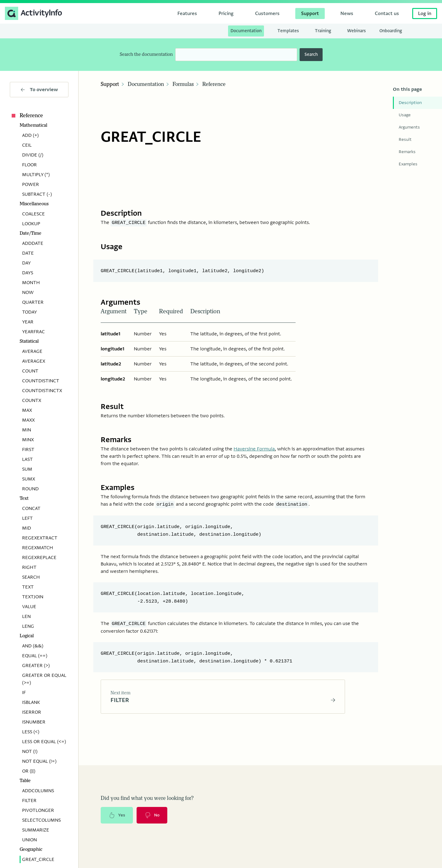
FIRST (28, 449)
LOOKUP (31, 224)
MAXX (28, 420)
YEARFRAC (33, 332)
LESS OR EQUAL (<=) (44, 742)
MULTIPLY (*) (36, 175)
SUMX (29, 479)
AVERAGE (32, 351)
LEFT (27, 518)
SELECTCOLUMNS (41, 820)
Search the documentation (146, 54)
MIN (27, 430)
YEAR (28, 322)
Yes (117, 811)
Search (311, 54)
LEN (26, 616)
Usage (405, 115)
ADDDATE (33, 243)
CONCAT (31, 508)
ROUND (30, 489)
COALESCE (33, 214)
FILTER (29, 800)
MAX (27, 410)
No (153, 811)
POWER (31, 184)
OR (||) (29, 771)
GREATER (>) (36, 665)
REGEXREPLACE (39, 557)
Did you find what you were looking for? (147, 794)
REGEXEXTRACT (40, 538)
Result (405, 139)
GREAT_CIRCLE (38, 859)
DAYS (28, 273)
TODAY (29, 312)
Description (410, 103)
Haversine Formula (254, 445)
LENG (28, 626)
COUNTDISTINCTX (42, 391)
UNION (29, 840)
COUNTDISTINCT (41, 381)
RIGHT (29, 567)
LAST (27, 459)
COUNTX (32, 400)
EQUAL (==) (35, 656)
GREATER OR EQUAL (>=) (44, 679)
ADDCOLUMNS (38, 791)
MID (27, 528)
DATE (28, 253)
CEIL (27, 145)
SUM (27, 469)
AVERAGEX (34, 361)
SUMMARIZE (36, 830)
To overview (39, 90)
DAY (26, 263)
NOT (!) (30, 751)
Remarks (407, 152)
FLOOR (29, 165)
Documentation (146, 84)
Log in (425, 14)
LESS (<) (31, 732)
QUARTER (33, 302)
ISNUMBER (34, 722)
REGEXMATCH (38, 548)
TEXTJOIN (33, 597)
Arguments (409, 127)
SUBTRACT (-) (37, 194)
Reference (26, 116)
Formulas (183, 84)
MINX (28, 440)
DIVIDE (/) (33, 155)
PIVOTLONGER (38, 810)
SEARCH (31, 577)
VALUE (29, 607)
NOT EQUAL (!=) (39, 761)
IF (24, 692)
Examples (408, 164)
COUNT (30, 371)
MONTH (31, 283)
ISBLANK (31, 702)
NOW (28, 292)
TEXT (28, 587)
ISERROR (32, 712)
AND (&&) (33, 646)
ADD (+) (30, 135)
